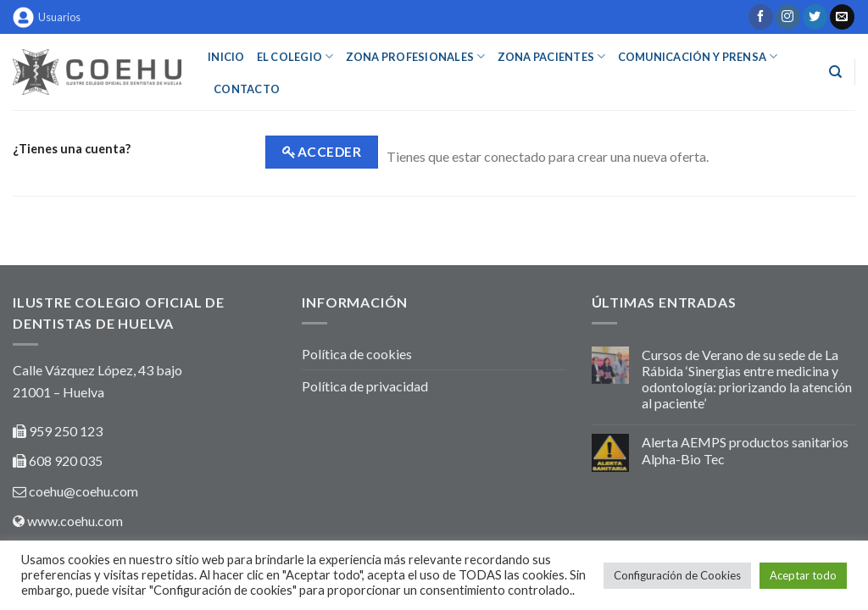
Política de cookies (357, 354)
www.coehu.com (75, 521)
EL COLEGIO (295, 56)
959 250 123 (66, 431)
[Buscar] (835, 72)
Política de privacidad (365, 386)
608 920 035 (64, 460)
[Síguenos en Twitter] (815, 17)
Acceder (329, 152)
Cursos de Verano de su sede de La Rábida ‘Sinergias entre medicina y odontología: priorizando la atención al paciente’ (747, 379)
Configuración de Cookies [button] (677, 575)
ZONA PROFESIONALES (416, 56)
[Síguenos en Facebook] (761, 17)
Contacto (247, 89)
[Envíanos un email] (842, 17)
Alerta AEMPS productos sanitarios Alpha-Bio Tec (745, 450)
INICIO (226, 57)
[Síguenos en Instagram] (788, 17)
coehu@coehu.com (83, 491)
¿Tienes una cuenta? (72, 149)
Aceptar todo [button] (803, 575)
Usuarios (47, 17)
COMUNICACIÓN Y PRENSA (698, 56)
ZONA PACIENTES (552, 56)
